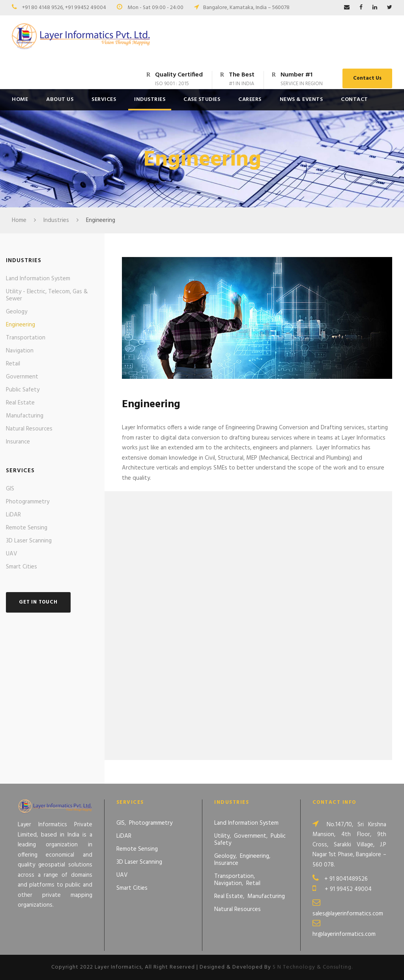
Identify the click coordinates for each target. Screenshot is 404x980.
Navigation (20, 351)
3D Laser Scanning (29, 541)
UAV (12, 554)
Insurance (18, 442)
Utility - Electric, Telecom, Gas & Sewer (47, 295)
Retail (13, 364)
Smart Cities (22, 567)
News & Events (301, 100)
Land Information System (38, 279)
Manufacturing (25, 416)
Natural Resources (29, 429)
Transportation (26, 338)
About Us (60, 100)
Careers (250, 100)
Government (22, 377)
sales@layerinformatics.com (348, 914)
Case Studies (202, 100)
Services (104, 100)
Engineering (21, 325)
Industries (150, 100)
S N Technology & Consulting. (313, 968)
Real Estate (20, 403)
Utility (222, 836)
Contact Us (367, 78)
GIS (10, 489)
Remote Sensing (27, 528)
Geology (17, 312)
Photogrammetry (28, 502)
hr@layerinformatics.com (344, 934)
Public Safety (23, 390)
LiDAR (13, 515)
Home (20, 100)
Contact (354, 100)
